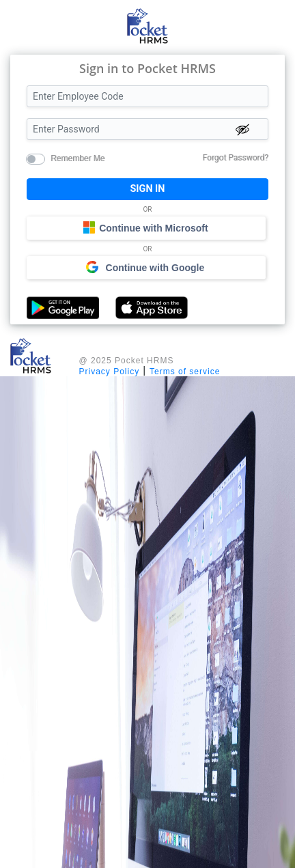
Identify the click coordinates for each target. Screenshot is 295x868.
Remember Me (78, 158)
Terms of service (185, 372)
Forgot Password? (236, 158)
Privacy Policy (110, 372)
